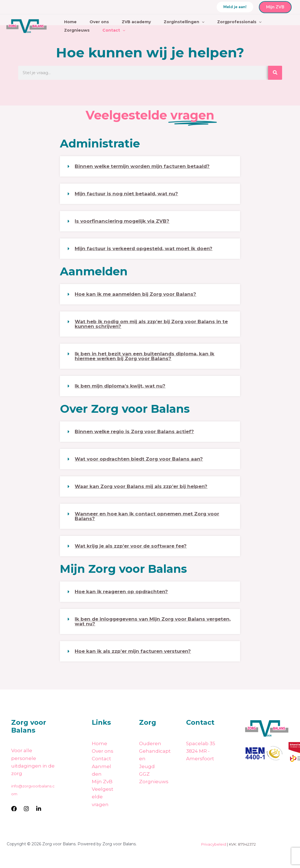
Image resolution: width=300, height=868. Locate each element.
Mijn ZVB (275, 7)
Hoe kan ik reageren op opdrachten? (121, 592)
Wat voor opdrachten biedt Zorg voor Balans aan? (139, 459)
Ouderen (150, 743)
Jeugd (147, 766)
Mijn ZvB (102, 782)
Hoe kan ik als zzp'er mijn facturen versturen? (133, 651)
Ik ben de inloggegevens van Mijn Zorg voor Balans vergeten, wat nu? (153, 621)
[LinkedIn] (39, 809)
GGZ (144, 774)
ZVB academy (136, 22)
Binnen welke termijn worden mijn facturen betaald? (142, 166)
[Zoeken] (275, 73)
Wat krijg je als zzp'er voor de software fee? (131, 546)
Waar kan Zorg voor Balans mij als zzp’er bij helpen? (141, 486)
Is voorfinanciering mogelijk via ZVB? (122, 221)
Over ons (99, 22)
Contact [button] (114, 30)
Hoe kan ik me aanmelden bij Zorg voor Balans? (135, 294)
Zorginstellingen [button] (184, 22)
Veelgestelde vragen (103, 797)
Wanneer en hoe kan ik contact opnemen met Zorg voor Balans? (147, 516)
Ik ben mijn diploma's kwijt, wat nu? (120, 386)
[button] (235, 7)
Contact (101, 759)
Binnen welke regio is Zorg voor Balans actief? (134, 431)
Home (70, 22)
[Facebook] (14, 809)
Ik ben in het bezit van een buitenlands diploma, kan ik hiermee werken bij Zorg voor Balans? (145, 356)
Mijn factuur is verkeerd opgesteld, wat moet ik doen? (144, 248)
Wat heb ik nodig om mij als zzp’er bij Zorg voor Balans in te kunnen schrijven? (151, 324)
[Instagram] (26, 809)
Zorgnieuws (77, 30)
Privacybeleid (214, 844)
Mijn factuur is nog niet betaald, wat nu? (126, 194)
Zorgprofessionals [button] (239, 22)
